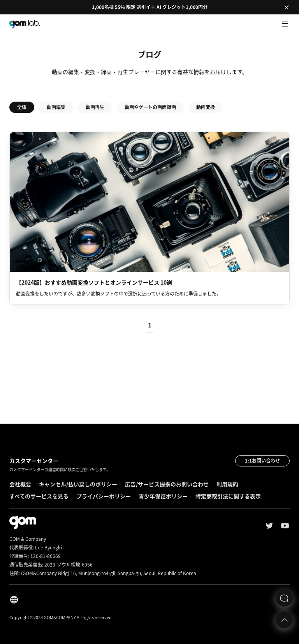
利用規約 (227, 484)
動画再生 (95, 107)
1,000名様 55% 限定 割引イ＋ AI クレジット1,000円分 (150, 7)
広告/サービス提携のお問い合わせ (167, 484)
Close (287, 7)
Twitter (269, 526)
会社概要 (20, 484)
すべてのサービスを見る (39, 496)
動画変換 (206, 107)
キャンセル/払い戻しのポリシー (78, 484)
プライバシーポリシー (104, 496)
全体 (22, 107)
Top (284, 620)
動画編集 (56, 107)
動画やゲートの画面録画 (150, 107)
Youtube (285, 526)
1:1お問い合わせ (262, 461)
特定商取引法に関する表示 (228, 496)
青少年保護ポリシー (163, 496)
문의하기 (284, 598)
